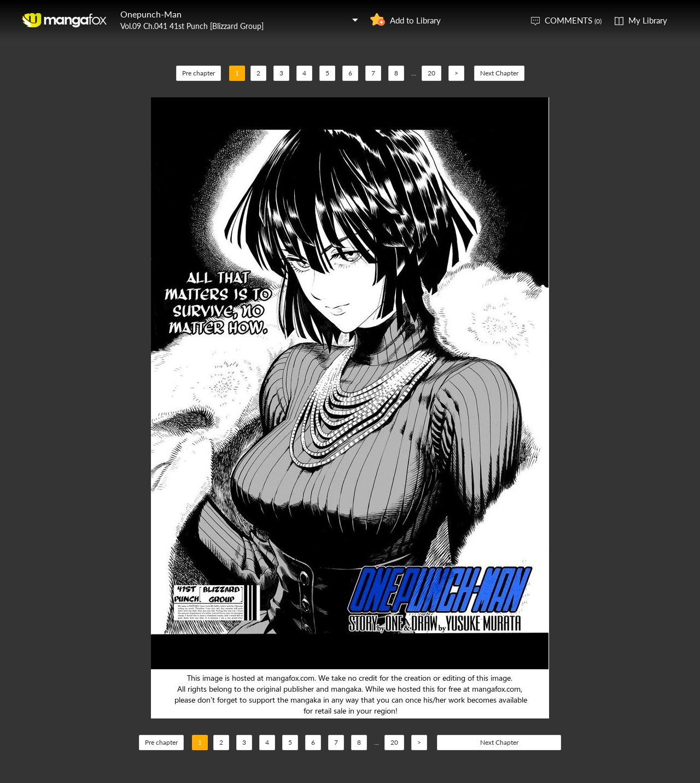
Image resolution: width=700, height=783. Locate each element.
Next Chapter (499, 73)
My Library (648, 20)
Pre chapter (199, 73)
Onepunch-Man (151, 14)
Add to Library (415, 20)
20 (431, 73)
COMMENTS (573, 20)
